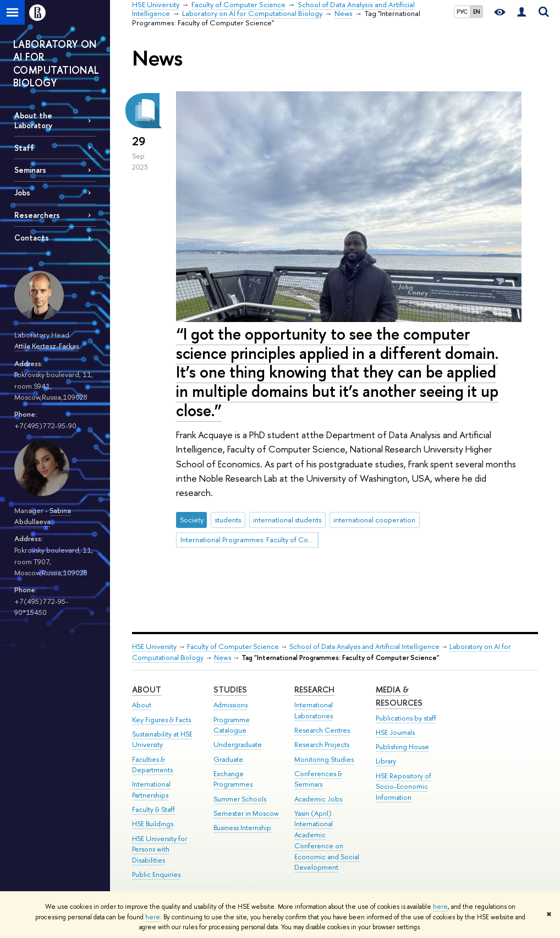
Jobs (22, 192)
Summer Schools (240, 799)
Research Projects (322, 745)
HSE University (154, 647)
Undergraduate (238, 745)
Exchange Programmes (233, 779)
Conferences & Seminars (318, 779)
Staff (24, 148)
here (440, 907)
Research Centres (322, 730)
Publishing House (402, 747)
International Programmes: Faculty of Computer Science (250, 539)
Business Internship (242, 828)
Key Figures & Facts (161, 720)
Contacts (32, 238)
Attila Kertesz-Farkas (46, 346)
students (228, 520)
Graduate (228, 759)
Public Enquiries (156, 874)
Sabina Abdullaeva (43, 516)
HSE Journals (395, 732)
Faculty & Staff (153, 809)
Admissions (230, 705)
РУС (462, 12)
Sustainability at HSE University (162, 740)
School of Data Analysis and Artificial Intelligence (364, 647)
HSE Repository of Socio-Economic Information (403, 787)
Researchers (37, 215)
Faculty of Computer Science (233, 647)
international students (287, 520)
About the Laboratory (33, 120)
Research (314, 689)
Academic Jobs (318, 799)
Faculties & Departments (152, 765)
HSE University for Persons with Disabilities (160, 850)
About (147, 689)
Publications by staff (406, 718)
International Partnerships (151, 790)
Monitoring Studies (324, 759)
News (223, 658)
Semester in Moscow (246, 813)
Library (386, 761)
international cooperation (374, 520)
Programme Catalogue (232, 725)
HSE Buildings (153, 824)
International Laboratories (314, 710)
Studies (230, 689)
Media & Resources (399, 696)
